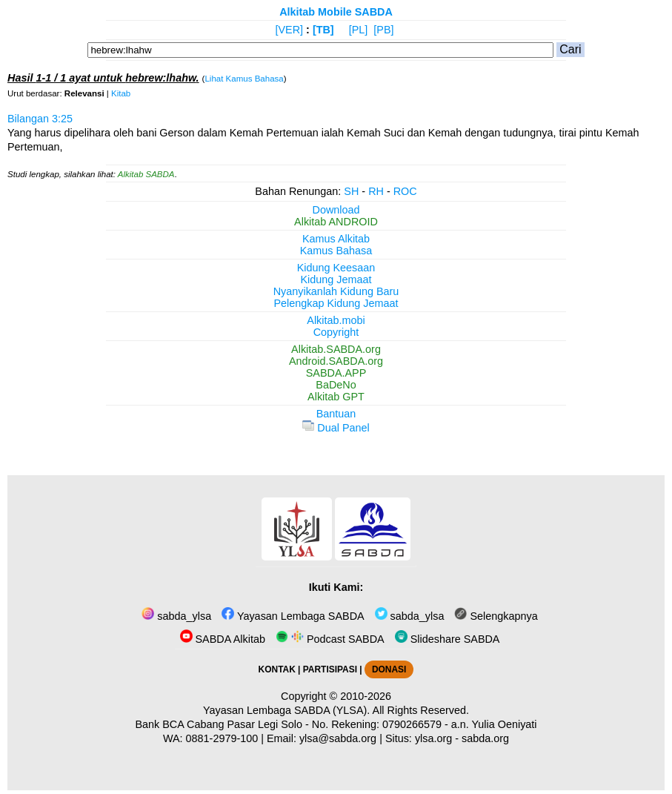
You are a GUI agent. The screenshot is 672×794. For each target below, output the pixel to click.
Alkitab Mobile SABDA (336, 12)
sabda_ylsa (176, 616)
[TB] (323, 30)
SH (351, 191)
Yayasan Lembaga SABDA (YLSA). (286, 710)
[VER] (290, 30)
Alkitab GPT (336, 397)
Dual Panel (336, 428)
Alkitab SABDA (146, 174)
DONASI (389, 669)
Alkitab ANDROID (336, 222)
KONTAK (277, 669)
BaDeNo (336, 385)
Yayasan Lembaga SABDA (293, 616)
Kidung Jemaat (336, 279)
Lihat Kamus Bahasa (244, 79)
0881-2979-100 (222, 738)
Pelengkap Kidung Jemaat (336, 303)
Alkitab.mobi (336, 320)
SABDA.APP (336, 373)
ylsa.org (433, 738)
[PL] (359, 30)
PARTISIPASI (330, 669)
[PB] (383, 30)
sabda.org (485, 738)
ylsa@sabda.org (338, 738)
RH (376, 191)
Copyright (336, 332)
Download (336, 210)
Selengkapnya (496, 616)
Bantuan (336, 414)
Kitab (121, 93)
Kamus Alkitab (336, 239)
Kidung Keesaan (336, 268)
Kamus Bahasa (336, 251)
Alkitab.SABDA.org (336, 349)
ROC (405, 191)
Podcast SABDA (330, 639)
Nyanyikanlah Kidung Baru (336, 291)
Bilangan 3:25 (40, 119)
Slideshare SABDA (448, 639)
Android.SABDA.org (336, 361)
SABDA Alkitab (223, 639)
